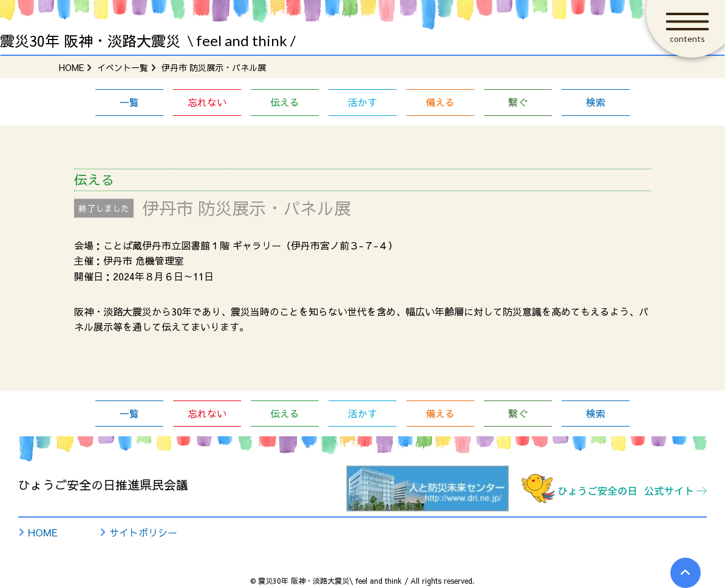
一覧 (129, 102)
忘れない (207, 102)
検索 (596, 102)
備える (440, 102)
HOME (43, 532)
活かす (362, 102)
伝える (285, 102)
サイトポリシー (143, 532)
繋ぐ (518, 102)
